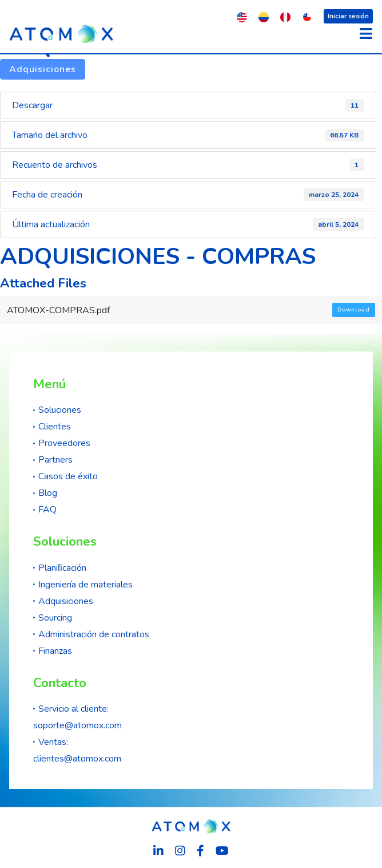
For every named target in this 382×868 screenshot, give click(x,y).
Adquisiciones (43, 69)
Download (354, 310)
